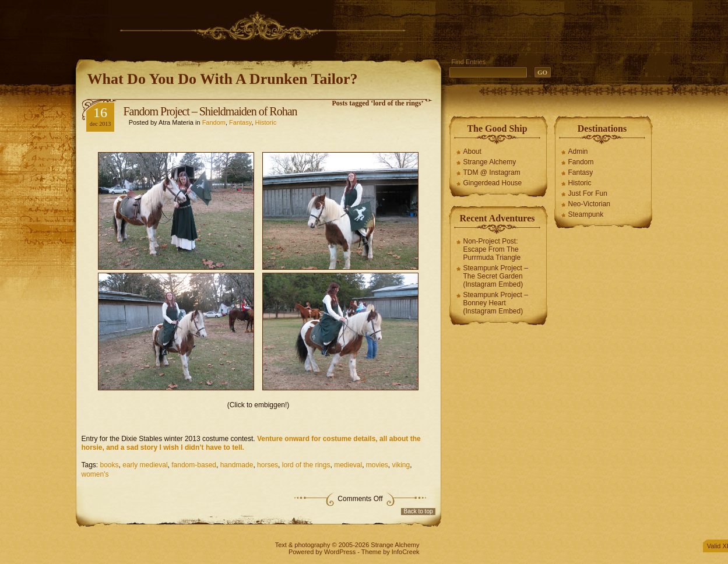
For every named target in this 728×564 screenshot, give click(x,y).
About (472, 151)
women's (95, 474)
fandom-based (194, 465)
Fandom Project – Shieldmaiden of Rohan (210, 111)
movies (377, 465)
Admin (578, 151)
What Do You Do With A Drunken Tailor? (223, 79)
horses (268, 465)
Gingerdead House (493, 183)
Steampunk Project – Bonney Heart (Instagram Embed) (496, 303)
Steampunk (586, 214)
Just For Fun (588, 193)
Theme (371, 552)
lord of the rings (306, 465)
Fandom (214, 122)
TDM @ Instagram (492, 172)
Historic (266, 122)
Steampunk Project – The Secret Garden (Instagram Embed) (496, 276)
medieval (348, 465)
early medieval (145, 465)
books (110, 465)
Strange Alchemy (490, 162)
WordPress (340, 552)
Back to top (418, 511)
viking (401, 465)
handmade (237, 465)
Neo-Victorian (589, 204)
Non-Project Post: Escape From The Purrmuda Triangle (492, 249)
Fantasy (240, 122)
